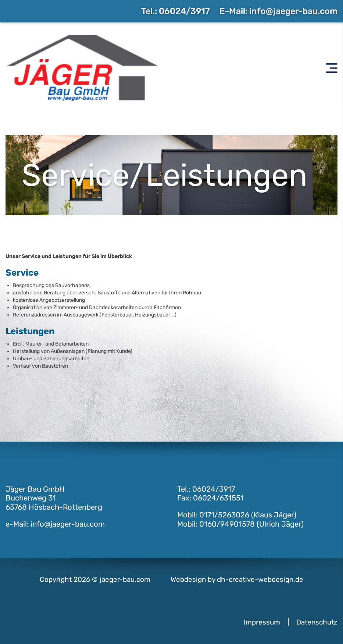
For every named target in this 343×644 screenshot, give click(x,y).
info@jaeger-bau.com (293, 11)
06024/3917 (184, 11)
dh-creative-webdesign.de (260, 579)
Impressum (262, 622)
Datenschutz (317, 622)
